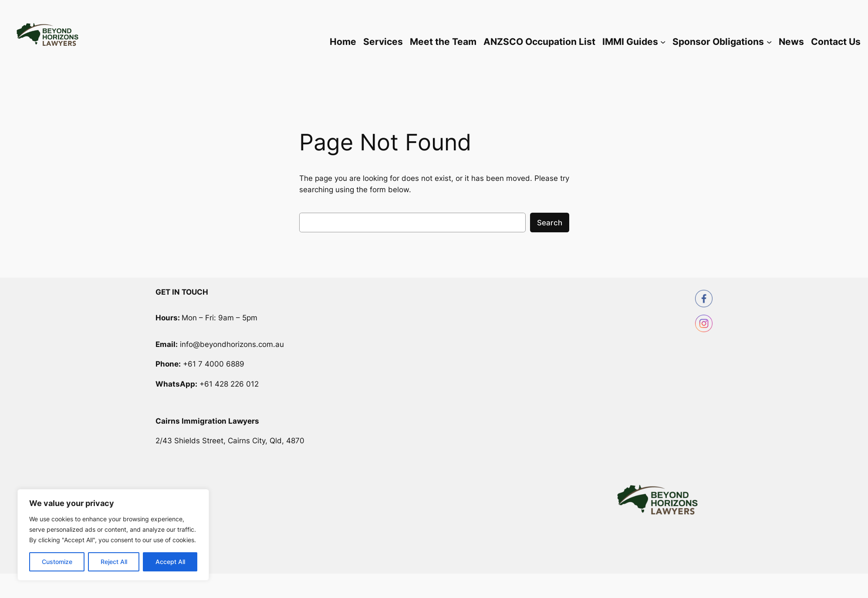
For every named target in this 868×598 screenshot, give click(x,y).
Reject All (114, 562)
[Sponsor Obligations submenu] (769, 42)
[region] (113, 535)
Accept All (170, 562)
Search (550, 223)
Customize (57, 562)
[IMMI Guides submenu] (663, 42)
